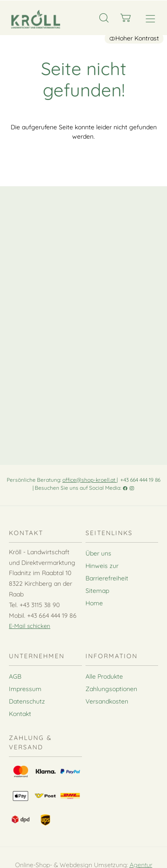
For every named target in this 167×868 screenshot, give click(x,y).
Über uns (98, 553)
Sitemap (97, 591)
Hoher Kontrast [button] (134, 38)
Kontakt (20, 714)
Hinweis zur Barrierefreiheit (107, 572)
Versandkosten (107, 701)
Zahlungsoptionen (111, 689)
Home (94, 603)
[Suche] (104, 18)
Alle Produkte (104, 676)
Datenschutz (27, 701)
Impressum (25, 689)
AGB (15, 676)
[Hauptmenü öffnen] (150, 19)
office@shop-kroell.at (90, 480)
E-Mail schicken (30, 626)
